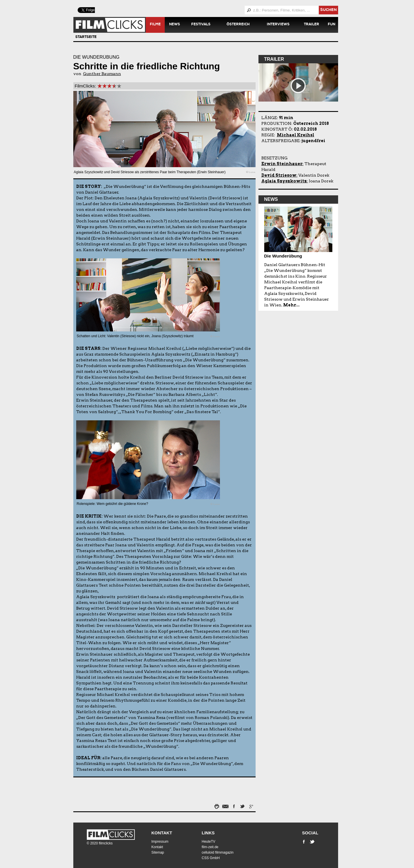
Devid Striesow (279, 175)
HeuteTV (209, 842)
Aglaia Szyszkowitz (284, 181)
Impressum (160, 842)
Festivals (201, 25)
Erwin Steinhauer (282, 164)
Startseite (86, 37)
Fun (331, 25)
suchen (328, 10)
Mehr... (291, 305)
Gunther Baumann (102, 74)
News (175, 25)
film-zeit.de (210, 847)
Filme (155, 25)
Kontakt (162, 833)
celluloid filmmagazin (218, 852)
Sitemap (158, 852)
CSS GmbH (211, 858)
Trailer (312, 25)
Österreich (238, 25)
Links (208, 833)
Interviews (278, 25)
